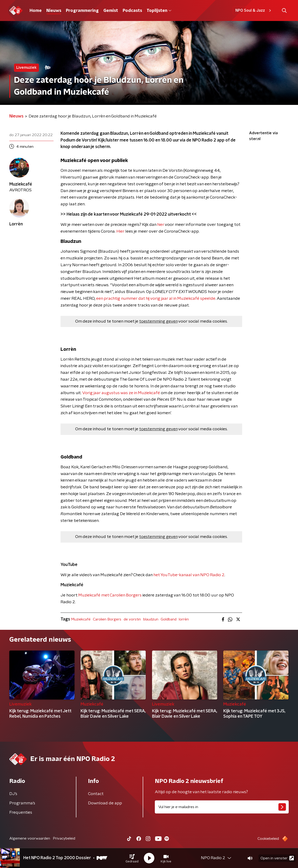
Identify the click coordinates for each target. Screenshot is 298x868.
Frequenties (21, 813)
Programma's (22, 803)
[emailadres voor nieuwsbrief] (222, 807)
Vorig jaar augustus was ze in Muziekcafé (121, 393)
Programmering (82, 11)
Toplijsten (159, 11)
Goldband (169, 619)
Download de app (105, 803)
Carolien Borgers (107, 619)
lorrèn (184, 619)
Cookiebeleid (268, 839)
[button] (132, 858)
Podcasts (132, 11)
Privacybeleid (64, 838)
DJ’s (13, 794)
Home (36, 11)
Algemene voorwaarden (30, 838)
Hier (120, 231)
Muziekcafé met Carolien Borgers (110, 595)
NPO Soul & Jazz (254, 10)
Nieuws (54, 11)
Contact (96, 794)
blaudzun (151, 619)
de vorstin (132, 619)
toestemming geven (158, 321)
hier (161, 225)
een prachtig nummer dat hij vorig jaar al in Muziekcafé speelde (156, 299)
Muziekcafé (81, 619)
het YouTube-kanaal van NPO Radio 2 (189, 575)
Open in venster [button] (277, 858)
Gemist (111, 11)
